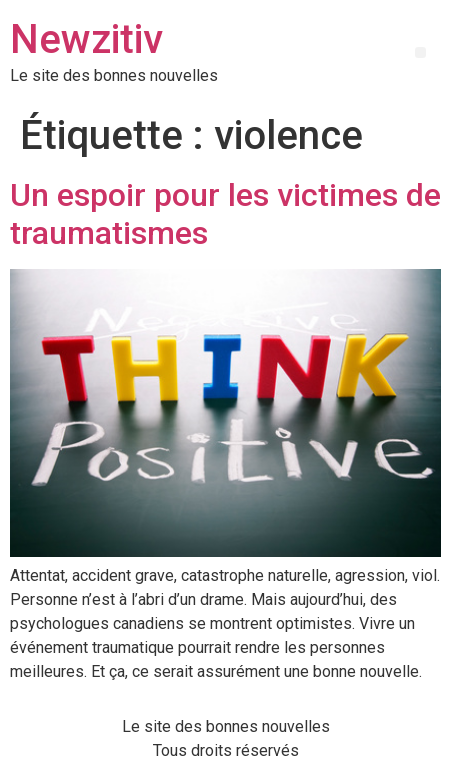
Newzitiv (86, 39)
